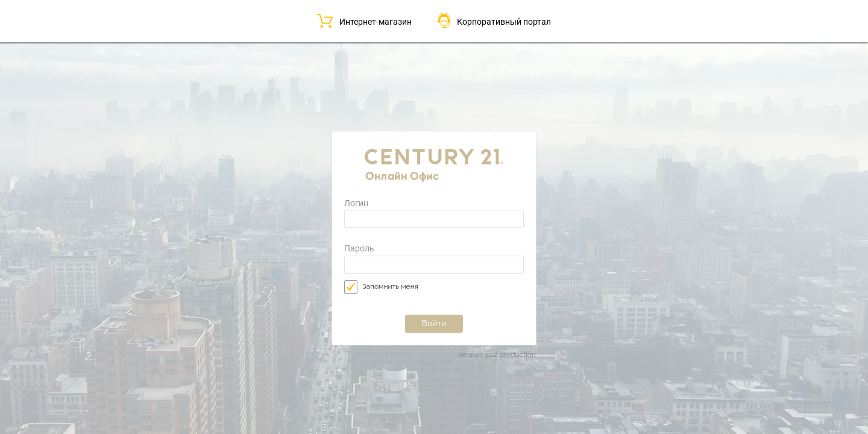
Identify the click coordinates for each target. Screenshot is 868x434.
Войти (434, 323)
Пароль (359, 249)
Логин (356, 203)
